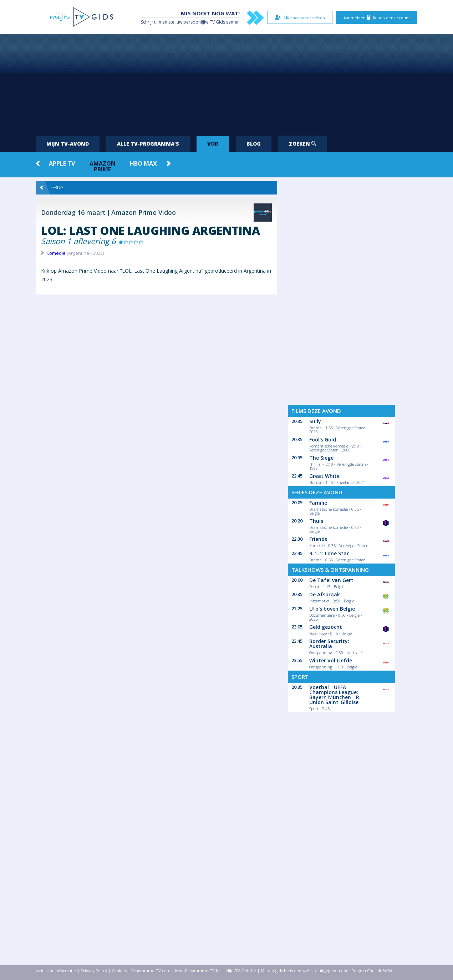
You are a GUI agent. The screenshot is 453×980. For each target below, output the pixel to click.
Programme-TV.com (151, 971)
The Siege (321, 458)
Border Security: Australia (329, 644)
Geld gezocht (326, 627)
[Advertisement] (226, 82)
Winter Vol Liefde (331, 660)
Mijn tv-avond (68, 144)
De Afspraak (325, 594)
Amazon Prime (103, 166)
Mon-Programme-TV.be (198, 971)
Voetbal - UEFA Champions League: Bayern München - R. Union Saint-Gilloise (335, 695)
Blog (254, 144)
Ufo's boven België (332, 609)
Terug (52, 188)
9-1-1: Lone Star (329, 553)
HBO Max (143, 163)
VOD (213, 144)
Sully (315, 421)
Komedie (56, 253)
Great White (324, 476)
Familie (318, 503)
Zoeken (303, 144)
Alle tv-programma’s (148, 144)
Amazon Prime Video (144, 212)
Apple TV (62, 163)
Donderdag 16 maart (73, 212)
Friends (318, 539)
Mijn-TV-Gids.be (241, 971)
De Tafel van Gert (331, 580)
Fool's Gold (323, 440)
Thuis (316, 521)
